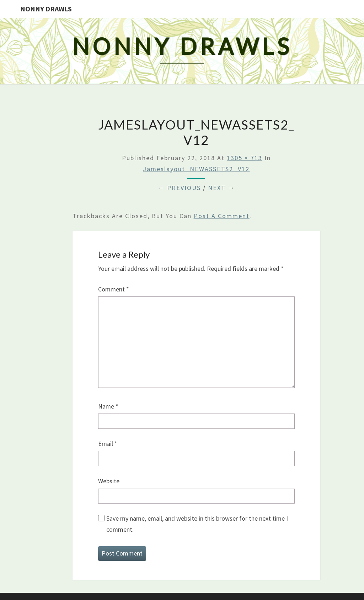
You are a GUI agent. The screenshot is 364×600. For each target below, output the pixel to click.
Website (109, 481)
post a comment (222, 216)
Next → (221, 188)
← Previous (179, 188)
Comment (114, 289)
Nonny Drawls (46, 9)
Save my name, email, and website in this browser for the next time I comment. (197, 524)
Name (108, 406)
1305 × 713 (245, 158)
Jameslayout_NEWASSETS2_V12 (196, 169)
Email (108, 444)
